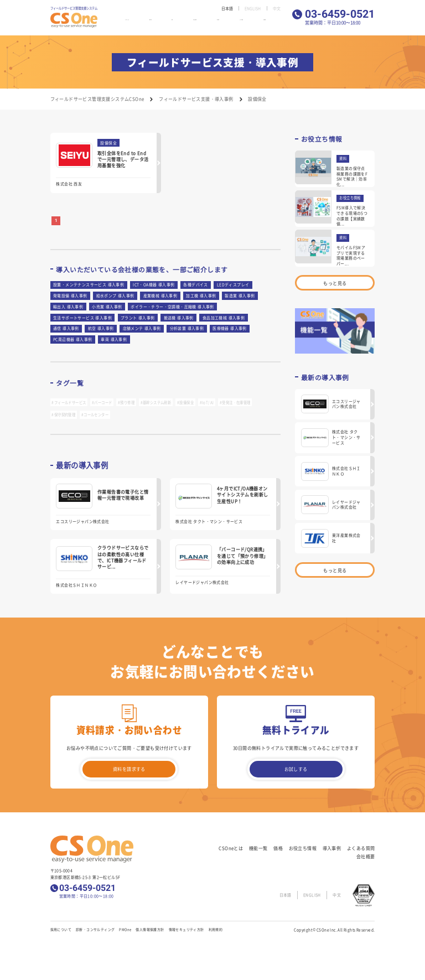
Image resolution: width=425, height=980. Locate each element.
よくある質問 (248, 23)
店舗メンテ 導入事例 (142, 328)
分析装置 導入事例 (187, 328)
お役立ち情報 (198, 23)
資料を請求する (129, 769)
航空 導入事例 (101, 328)
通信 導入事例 (66, 328)
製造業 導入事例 (240, 295)
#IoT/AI (207, 403)
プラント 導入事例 (138, 318)
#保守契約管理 (63, 415)
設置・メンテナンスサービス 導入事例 (89, 284)
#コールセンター (95, 415)
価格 (177, 23)
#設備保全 (185, 403)
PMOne (125, 929)
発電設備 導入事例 (70, 295)
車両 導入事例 (114, 339)
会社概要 (274, 23)
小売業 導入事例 (107, 307)
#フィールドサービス (69, 403)
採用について (61, 929)
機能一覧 (161, 23)
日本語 (225, 8)
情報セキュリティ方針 (186, 929)
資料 (343, 159)
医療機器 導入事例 (230, 328)
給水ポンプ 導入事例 (115, 295)
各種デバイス (195, 284)
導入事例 (224, 23)
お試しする (296, 769)
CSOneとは (137, 23)
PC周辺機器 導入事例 (72, 339)
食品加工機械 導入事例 (224, 318)
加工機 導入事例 (201, 295)
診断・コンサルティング (95, 929)
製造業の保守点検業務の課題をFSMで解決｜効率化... (352, 176)
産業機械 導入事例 (160, 295)
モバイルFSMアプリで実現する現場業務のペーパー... (351, 255)
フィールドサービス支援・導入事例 (196, 99)
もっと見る (335, 283)
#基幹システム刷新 (156, 403)
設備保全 (108, 143)
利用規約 (216, 929)
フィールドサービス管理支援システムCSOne (97, 99)
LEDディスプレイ (233, 284)
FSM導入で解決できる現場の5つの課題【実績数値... (352, 216)
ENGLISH (252, 8)
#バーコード (102, 403)
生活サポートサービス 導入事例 (82, 318)
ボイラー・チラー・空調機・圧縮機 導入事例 (172, 307)
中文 (276, 8)
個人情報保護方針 (150, 929)
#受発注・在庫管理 (235, 403)
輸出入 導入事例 (68, 307)
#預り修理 (126, 403)
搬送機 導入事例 (179, 318)
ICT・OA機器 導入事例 (154, 284)
